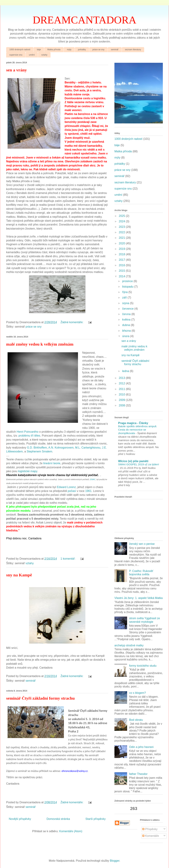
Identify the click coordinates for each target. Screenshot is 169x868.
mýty (69, 50)
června (127, 314)
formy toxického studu (143, 666)
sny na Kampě (19, 575)
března (127, 331)
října (125, 292)
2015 (122, 271)
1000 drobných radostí (20, 50)
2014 (122, 276)
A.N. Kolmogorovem (61, 448)
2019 (122, 249)
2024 (122, 221)
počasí (72, 491)
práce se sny (98, 50)
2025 (122, 216)
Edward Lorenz (66, 487)
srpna (126, 303)
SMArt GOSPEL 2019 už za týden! (139, 464)
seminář (115, 50)
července (128, 309)
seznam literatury (133, 50)
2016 (122, 265)
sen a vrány (16, 70)
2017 (122, 260)
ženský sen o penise (142, 544)
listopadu (128, 287)
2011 (122, 389)
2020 (122, 243)
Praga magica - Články (133, 423)
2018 (122, 254)
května (127, 320)
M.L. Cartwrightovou (88, 448)
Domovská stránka (58, 819)
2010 (122, 395)
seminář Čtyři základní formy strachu (40, 698)
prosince (128, 281)
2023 (122, 227)
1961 (88, 491)
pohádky (82, 50)
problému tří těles (29, 436)
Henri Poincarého (28, 432)
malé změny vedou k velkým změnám (40, 344)
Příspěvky (150, 829)
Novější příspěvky (20, 819)
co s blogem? (137, 693)
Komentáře (151, 836)
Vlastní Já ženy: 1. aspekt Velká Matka (139, 598)
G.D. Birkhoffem (37, 448)
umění (32, 55)
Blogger (115, 861)
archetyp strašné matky (129, 645)
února (126, 336)
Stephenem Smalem (40, 451)
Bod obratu (136, 720)
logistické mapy (28, 471)
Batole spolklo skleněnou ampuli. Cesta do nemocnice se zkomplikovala (138, 430)
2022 (122, 232)
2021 (122, 238)
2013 (122, 378)
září (125, 298)
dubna (126, 325)
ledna (126, 371)
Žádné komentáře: (72, 322)
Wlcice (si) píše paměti (133, 461)
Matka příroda (54, 50)
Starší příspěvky (96, 819)
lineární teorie (52, 463)
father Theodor (138, 774)
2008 (122, 405)
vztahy (44, 55)
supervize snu (16, 55)
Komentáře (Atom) (71, 831)
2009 (122, 400)
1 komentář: (68, 559)
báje (39, 50)
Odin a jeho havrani (141, 747)
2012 (122, 383)
